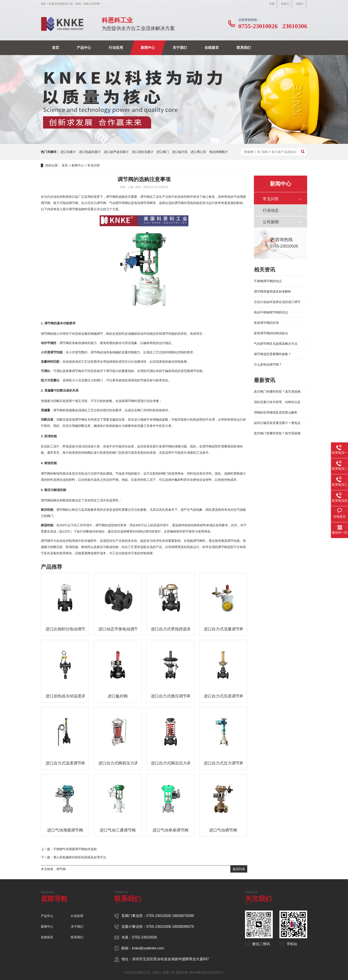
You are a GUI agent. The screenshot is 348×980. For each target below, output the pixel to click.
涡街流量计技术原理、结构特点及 (277, 402)
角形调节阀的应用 (266, 323)
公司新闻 (271, 222)
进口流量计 (68, 152)
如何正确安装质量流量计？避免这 (277, 423)
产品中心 (84, 48)
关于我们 (180, 48)
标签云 (285, 4)
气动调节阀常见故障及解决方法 (276, 344)
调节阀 (61, 869)
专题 (272, 4)
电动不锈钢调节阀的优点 (271, 312)
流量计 (300, 4)
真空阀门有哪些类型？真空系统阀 (277, 392)
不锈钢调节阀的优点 (268, 281)
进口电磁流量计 (90, 152)
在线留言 (212, 48)
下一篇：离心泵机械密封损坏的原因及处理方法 (73, 857)
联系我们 (244, 48)
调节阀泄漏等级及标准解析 (273, 291)
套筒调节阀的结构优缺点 (271, 333)
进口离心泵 (198, 152)
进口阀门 (163, 152)
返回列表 (239, 869)
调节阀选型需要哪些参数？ (273, 354)
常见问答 (94, 165)
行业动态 (271, 210)
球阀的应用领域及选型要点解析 (276, 412)
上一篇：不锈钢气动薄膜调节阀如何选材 (69, 849)
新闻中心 (148, 48)
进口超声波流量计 (116, 152)
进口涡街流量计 (143, 152)
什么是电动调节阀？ (268, 364)
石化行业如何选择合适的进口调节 (277, 302)
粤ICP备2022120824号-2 (206, 972)
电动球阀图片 (219, 152)
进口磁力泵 (180, 152)
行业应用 (116, 48)
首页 (55, 48)
